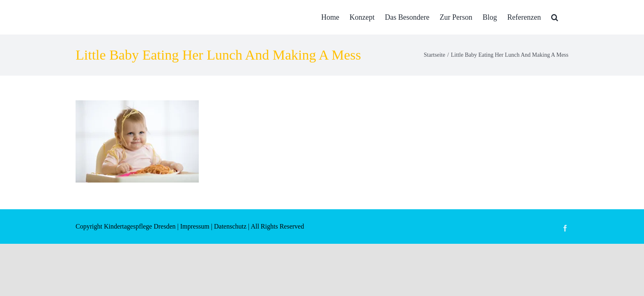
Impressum (195, 226)
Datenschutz (230, 226)
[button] (565, 17)
